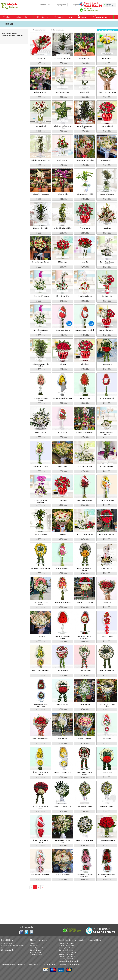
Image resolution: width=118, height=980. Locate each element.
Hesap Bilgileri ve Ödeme (39, 948)
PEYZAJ (82, 17)
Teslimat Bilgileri (36, 952)
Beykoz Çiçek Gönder (66, 950)
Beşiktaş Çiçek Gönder (67, 948)
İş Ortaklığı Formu (36, 954)
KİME (7, 17)
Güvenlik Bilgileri (36, 950)
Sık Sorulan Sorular (8, 950)
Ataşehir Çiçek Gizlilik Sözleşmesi (13, 945)
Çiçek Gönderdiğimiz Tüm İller (69, 961)
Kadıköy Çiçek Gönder (67, 954)
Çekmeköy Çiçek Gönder (67, 952)
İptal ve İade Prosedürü (9, 948)
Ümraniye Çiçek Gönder (67, 957)
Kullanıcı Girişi (45, 5)
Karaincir (9, 24)
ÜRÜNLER (42, 17)
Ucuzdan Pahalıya (39, 30)
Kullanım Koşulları (7, 943)
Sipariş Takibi (62, 5)
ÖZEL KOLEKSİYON (63, 17)
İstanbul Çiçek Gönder (67, 943)
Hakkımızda (34, 945)
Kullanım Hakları (76, 965)
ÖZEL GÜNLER (23, 17)
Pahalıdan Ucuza (56, 30)
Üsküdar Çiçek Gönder (67, 959)
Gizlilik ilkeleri (63, 965)
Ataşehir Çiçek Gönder (67, 945)
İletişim (33, 943)
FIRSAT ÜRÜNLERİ (102, 17)
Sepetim (76, 5)
